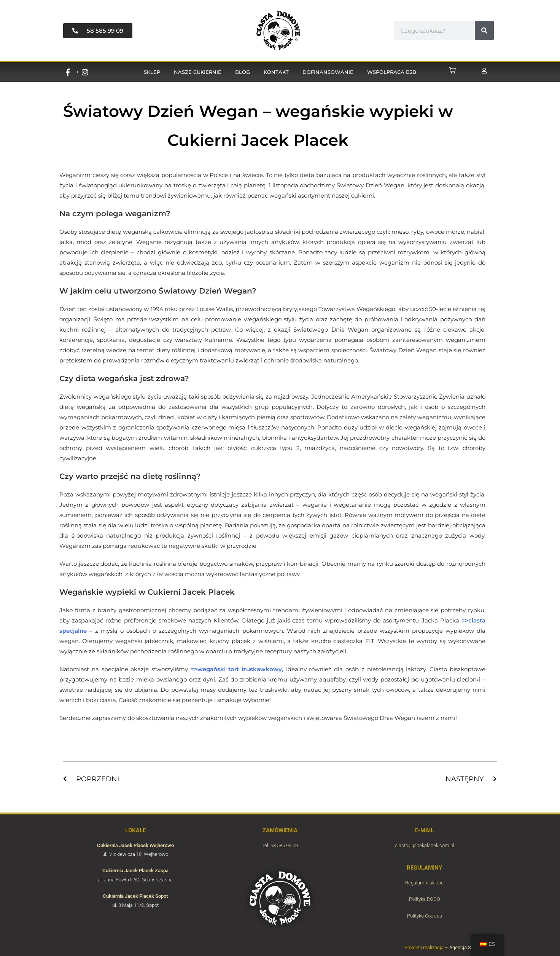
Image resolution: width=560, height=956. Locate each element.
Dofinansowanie (328, 72)
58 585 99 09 (284, 845)
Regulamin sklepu (424, 883)
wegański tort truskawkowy (240, 669)
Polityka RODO (425, 899)
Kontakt (276, 72)
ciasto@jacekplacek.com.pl (425, 845)
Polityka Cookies (425, 916)
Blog (243, 72)
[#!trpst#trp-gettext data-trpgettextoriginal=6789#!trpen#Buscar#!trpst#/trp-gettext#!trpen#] (484, 30)
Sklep (152, 72)
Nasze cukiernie (198, 72)
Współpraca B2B (392, 72)
